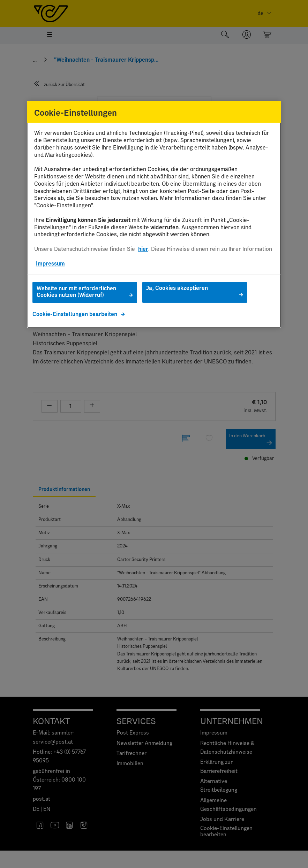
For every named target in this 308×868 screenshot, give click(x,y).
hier (143, 249)
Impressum (50, 264)
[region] (154, 214)
